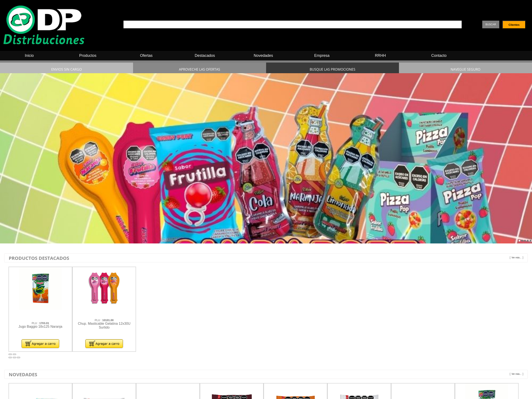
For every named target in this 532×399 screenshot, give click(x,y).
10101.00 (108, 320)
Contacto (439, 56)
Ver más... (517, 258)
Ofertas (146, 56)
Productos (88, 56)
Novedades (263, 56)
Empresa (322, 56)
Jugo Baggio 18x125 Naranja (40, 327)
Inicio (29, 56)
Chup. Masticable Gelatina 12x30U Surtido (104, 325)
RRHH (380, 56)
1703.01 (44, 323)
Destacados (205, 56)
